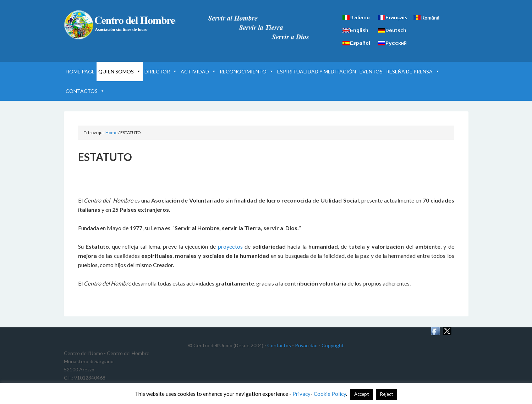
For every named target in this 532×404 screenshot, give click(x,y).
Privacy (301, 394)
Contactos (279, 345)
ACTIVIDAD (198, 71)
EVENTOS (371, 71)
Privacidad (306, 345)
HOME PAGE (80, 71)
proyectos (230, 246)
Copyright (333, 345)
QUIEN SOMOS (120, 71)
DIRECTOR (161, 71)
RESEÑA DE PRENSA (413, 71)
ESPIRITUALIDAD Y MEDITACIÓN (317, 71)
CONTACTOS (85, 91)
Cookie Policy (330, 394)
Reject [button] (386, 394)
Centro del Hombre (124, 25)
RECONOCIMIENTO (247, 71)
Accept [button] (361, 394)
